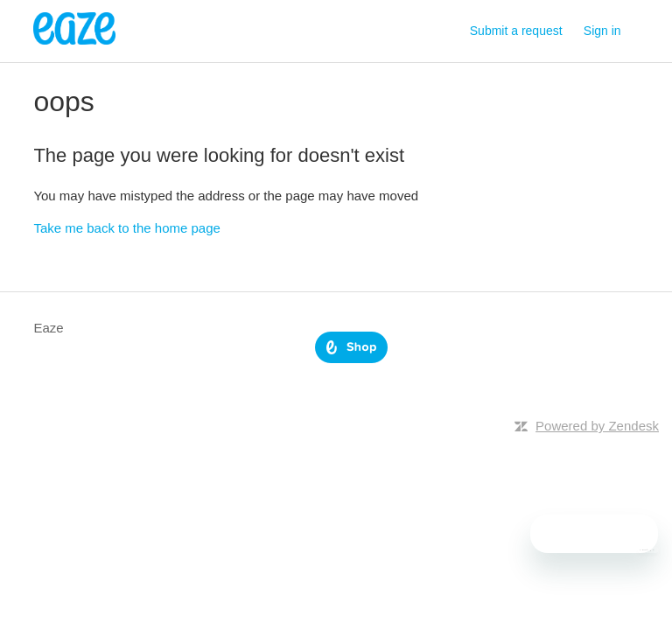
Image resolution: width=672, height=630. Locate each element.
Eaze (48, 328)
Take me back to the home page (126, 228)
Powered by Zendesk (597, 426)
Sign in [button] (602, 31)
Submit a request (516, 31)
